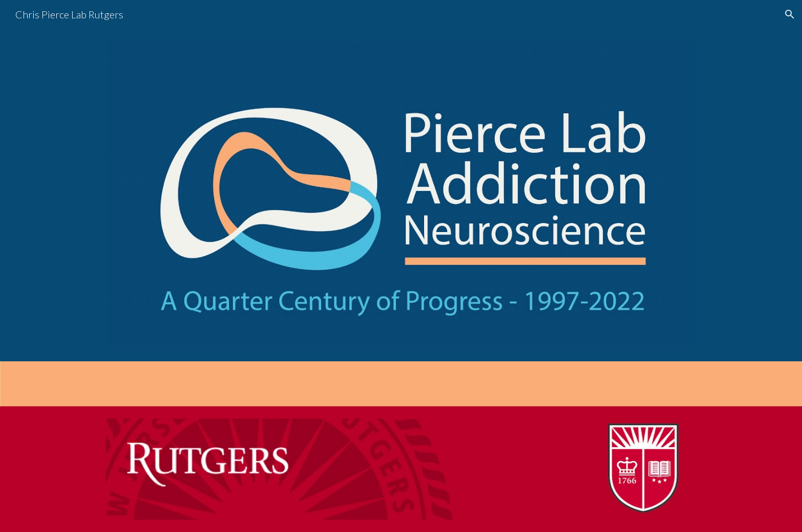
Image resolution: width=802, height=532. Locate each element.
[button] (790, 14)
